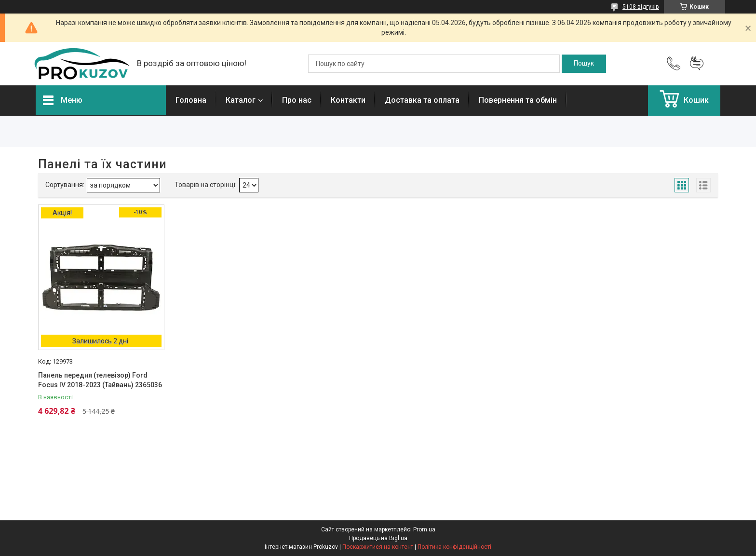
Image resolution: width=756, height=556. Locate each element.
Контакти (348, 100)
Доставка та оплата (422, 100)
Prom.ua (424, 529)
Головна (191, 100)
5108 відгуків (641, 7)
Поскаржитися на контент (378, 547)
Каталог (241, 100)
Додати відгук (697, 64)
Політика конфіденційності (454, 547)
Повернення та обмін (518, 100)
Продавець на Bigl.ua (378, 538)
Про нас (297, 100)
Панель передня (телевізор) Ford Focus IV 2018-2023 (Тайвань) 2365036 (100, 380)
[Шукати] (584, 64)
